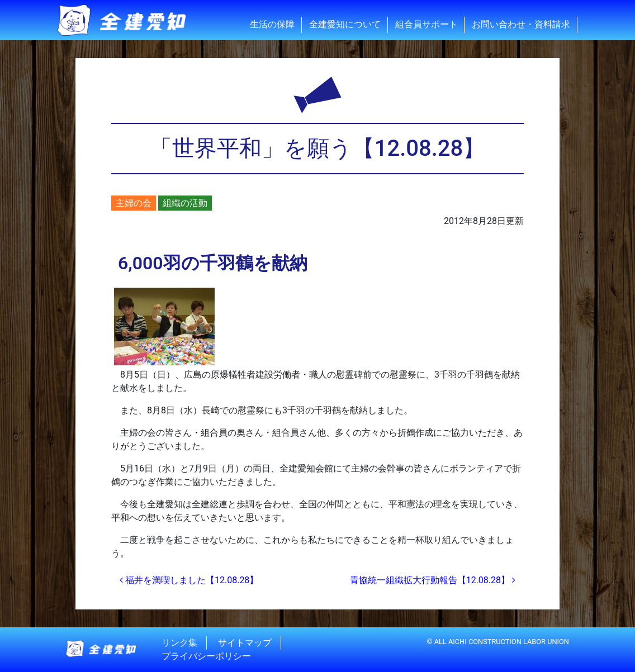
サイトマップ (245, 643)
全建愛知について (345, 24)
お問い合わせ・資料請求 (521, 24)
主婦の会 (134, 203)
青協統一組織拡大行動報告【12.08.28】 (433, 580)
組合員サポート (427, 24)
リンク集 (179, 643)
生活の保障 (272, 24)
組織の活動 (185, 203)
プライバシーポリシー (206, 656)
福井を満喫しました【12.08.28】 (189, 580)
